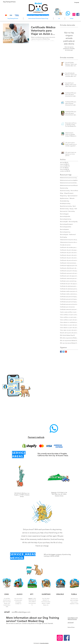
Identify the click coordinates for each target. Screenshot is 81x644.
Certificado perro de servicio (67, 307)
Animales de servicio (65, 245)
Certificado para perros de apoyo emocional (69, 297)
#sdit (76, 209)
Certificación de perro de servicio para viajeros (69, 258)
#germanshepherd (72, 196)
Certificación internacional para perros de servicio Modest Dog (69, 263)
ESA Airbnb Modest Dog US (67, 335)
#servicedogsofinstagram (66, 224)
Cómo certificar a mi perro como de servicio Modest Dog (69, 315)
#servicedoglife (64, 222)
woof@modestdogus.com (21, 612)
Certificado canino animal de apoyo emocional (69, 281)
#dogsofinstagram (69, 193)
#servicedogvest (64, 234)
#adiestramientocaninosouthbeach (69, 185)
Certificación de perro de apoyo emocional (69, 250)
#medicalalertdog (65, 201)
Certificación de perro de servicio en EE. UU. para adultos (69, 255)
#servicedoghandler (65, 216)
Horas (36, 634)
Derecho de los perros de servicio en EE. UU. (69, 333)
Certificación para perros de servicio (69, 273)
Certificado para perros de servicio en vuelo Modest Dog (69, 304)
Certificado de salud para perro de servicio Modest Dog (69, 286)
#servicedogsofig (73, 222)
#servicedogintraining (66, 219)
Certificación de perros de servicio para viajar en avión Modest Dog (69, 260)
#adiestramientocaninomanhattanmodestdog (69, 183)
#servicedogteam (64, 229)
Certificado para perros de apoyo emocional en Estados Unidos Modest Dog (69, 299)
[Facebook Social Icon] (78, 14)
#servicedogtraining (65, 232)
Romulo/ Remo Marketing (44, 643)
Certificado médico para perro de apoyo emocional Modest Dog (69, 291)
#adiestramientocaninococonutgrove (69, 178)
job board (71, 622)
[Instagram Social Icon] (74, 14)
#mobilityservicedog (65, 203)
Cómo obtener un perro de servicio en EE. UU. (69, 328)
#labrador (72, 198)
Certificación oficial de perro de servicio (69, 268)
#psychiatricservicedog (66, 206)
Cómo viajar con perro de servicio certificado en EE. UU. (69, 330)
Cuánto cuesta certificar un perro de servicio (69, 312)
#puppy (72, 209)
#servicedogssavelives (66, 227)
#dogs (62, 193)
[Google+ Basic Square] (66, 352)
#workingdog (63, 237)
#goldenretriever (64, 198)
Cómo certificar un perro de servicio (69, 320)
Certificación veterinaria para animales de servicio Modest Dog (69, 278)
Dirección (54, 493)
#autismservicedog (65, 191)
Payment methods (36, 437)
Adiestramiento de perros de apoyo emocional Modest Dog (69, 240)
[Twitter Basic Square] (63, 352)
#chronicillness (74, 191)
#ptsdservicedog (64, 209)
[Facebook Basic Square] (61, 352)
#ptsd (74, 206)
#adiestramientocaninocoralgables (69, 180)
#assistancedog (64, 188)
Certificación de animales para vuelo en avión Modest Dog (69, 247)
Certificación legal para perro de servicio (69, 265)
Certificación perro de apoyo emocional (69, 276)
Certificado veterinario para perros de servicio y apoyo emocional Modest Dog (69, 309)
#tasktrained (72, 234)
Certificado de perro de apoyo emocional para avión (69, 284)
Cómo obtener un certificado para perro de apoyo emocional (69, 322)
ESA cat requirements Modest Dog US (69, 340)
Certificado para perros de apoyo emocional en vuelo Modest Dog (69, 302)
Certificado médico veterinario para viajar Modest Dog (69, 294)
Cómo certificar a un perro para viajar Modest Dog (69, 317)
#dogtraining (63, 196)
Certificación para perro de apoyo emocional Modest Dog (69, 271)
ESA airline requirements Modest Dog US (69, 338)
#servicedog (72, 211)
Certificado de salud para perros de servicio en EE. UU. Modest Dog (69, 289)
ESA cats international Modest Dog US (69, 343)
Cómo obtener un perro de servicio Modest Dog (69, 325)
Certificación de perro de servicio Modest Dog (69, 253)
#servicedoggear (64, 214)
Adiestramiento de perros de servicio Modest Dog (69, 242)
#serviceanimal (64, 211)
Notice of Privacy (71, 627)
